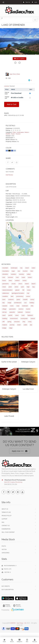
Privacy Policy (7, 516)
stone (16, 287)
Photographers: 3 (9, 566)
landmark (25, 306)
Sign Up (27, 2)
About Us (5, 509)
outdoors (11, 300)
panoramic (12, 309)
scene (28, 296)
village (4, 309)
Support (4, 519)
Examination (6, 529)
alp (31, 325)
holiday (32, 303)
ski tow (4, 312)
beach (33, 284)
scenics (21, 309)
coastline (5, 296)
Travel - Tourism (16, 134)
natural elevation (7, 290)
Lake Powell (9, 416)
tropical (5, 325)
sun (25, 303)
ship (24, 322)
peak (10, 287)
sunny (32, 300)
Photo (4, 547)
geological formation (18, 293)
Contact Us (6, 526)
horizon (28, 312)
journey (12, 325)
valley (29, 274)
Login (35, 2)
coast (23, 277)
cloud (4, 287)
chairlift (25, 300)
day (3, 303)
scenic (24, 281)
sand (4, 315)
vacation (13, 274)
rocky (30, 322)
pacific (10, 315)
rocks (12, 306)
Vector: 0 (6, 573)
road (18, 306)
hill (23, 290)
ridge (11, 328)
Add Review (9, 175)
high (28, 287)
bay (34, 287)
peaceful (12, 312)
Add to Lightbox (19, 59)
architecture (18, 303)
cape (13, 271)
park (22, 287)
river (17, 277)
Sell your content (8, 533)
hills (32, 306)
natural (33, 319)
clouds (14, 284)
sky (21, 268)
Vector (4, 550)
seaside (5, 306)
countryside (24, 319)
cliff (3, 322)
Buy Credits (6, 587)
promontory (20, 296)
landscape (14, 268)
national (20, 312)
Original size (7, 98)
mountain (5, 268)
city (28, 293)
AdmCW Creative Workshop (13, 482)
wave (17, 315)
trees (10, 281)
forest (4, 281)
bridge (4, 328)
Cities (14, 132)
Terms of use (6, 513)
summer (10, 277)
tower (19, 325)
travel (27, 268)
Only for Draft (7, 93)
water (33, 268)
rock (4, 277)
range (9, 303)
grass (18, 300)
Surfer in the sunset (9, 362)
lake (12, 296)
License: (7, 86)
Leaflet (20, 255)
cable (25, 325)
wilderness (6, 293)
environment (14, 319)
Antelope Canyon (28, 362)
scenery (21, 274)
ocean (30, 277)
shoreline (5, 274)
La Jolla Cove (28, 389)
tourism (25, 271)
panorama (5, 284)
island (27, 284)
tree (32, 271)
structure (17, 322)
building (5, 319)
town (4, 300)
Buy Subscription (8, 590)
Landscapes (20, 132)
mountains (6, 271)
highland (30, 315)
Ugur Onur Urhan (15, 74)
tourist (28, 309)
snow (29, 290)
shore (20, 284)
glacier (17, 290)
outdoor (17, 281)
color (23, 315)
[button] (20, 237)
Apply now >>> (20, 451)
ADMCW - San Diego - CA (18, 623)
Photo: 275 (6, 569)
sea (19, 271)
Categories (6, 553)
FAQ (3, 523)
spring (9, 322)
